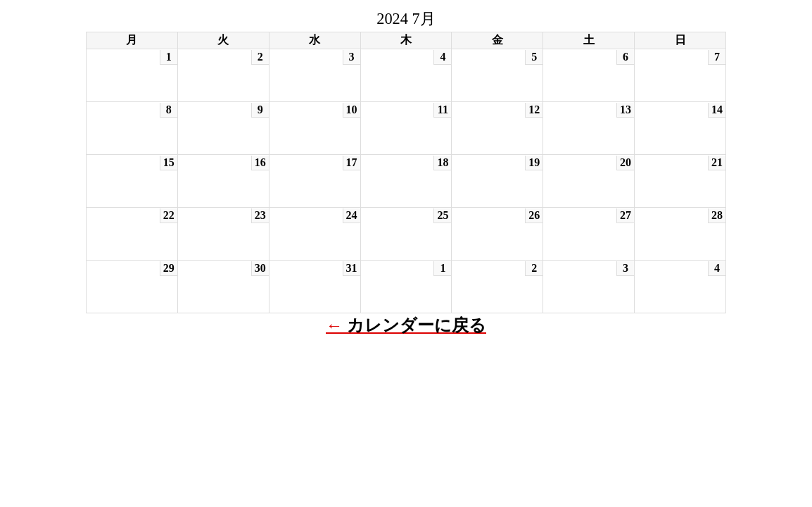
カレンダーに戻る (417, 325)
